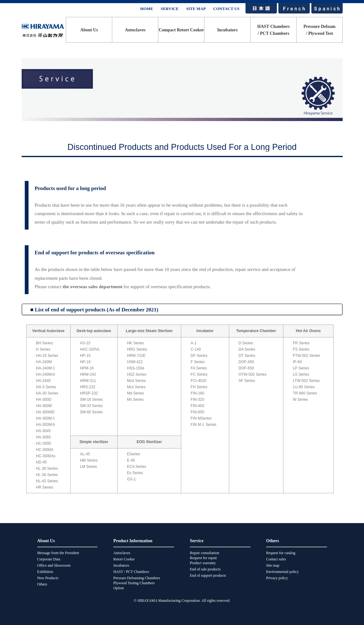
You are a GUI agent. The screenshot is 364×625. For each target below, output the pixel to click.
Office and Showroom (54, 565)
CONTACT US (226, 9)
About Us (89, 30)
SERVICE (169, 9)
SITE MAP (196, 9)
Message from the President (58, 553)
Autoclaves (135, 30)
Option (118, 588)
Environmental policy (282, 572)
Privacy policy (277, 578)
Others (42, 584)
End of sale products (205, 569)
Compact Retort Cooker (181, 30)
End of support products (208, 575)
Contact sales (276, 559)
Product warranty (203, 563)
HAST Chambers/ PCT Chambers (274, 30)
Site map (273, 565)
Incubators (227, 30)
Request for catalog (281, 553)
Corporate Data (49, 559)
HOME (147, 9)
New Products (48, 578)
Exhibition (45, 572)
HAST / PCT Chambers (131, 572)
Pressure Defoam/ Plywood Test (319, 30)
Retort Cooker (124, 559)
